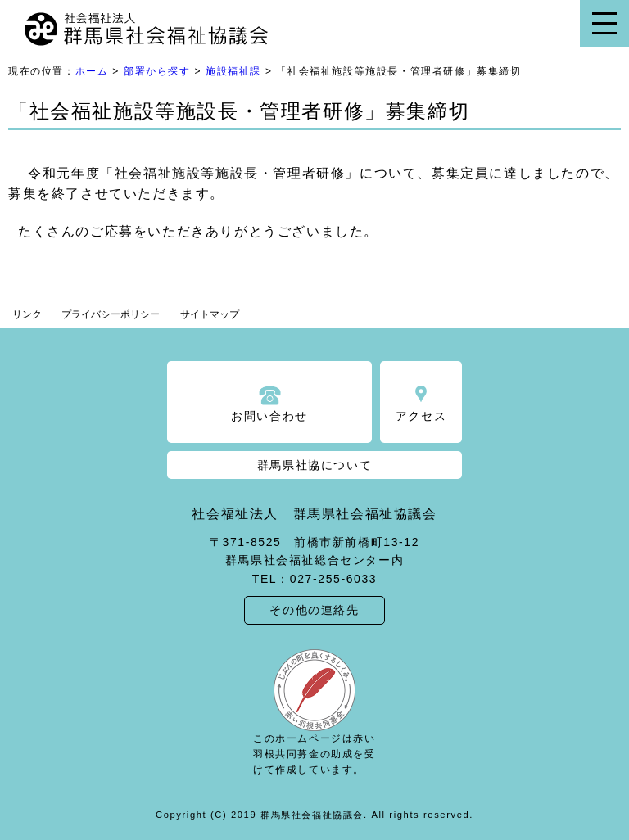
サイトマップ (210, 314)
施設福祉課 (233, 71)
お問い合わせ (269, 416)
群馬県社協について (314, 465)
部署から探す (157, 71)
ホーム (92, 71)
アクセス (421, 416)
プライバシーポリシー (111, 314)
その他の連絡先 (314, 610)
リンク (27, 314)
